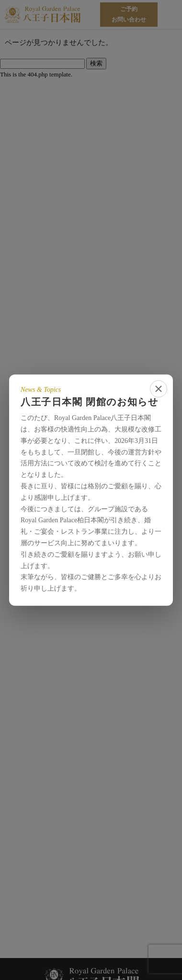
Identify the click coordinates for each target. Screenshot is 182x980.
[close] (159, 388)
